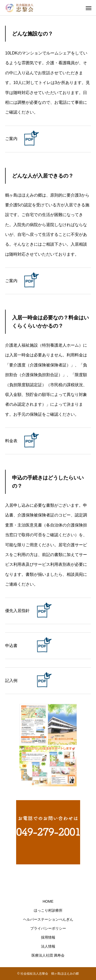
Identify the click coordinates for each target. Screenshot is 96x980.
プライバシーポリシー (48, 928)
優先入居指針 (17, 611)
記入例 (11, 681)
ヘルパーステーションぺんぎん (48, 919)
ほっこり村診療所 (48, 910)
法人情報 (48, 946)
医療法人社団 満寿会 (48, 955)
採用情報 (48, 937)
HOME (48, 901)
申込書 (11, 646)
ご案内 (11, 139)
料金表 (11, 441)
